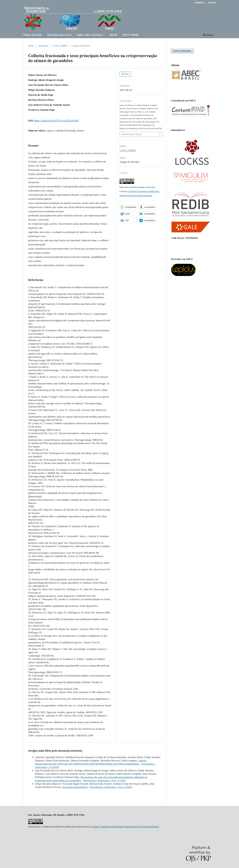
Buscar (208, 35)
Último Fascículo (33, 35)
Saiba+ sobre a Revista (89, 35)
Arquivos (43, 46)
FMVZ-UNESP (131, 35)
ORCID (113, 35)
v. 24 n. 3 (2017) (60, 46)
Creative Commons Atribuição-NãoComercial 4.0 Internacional (124, 827)
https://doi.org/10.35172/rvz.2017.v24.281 (56, 121)
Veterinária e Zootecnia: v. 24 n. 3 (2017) (104, 780)
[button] (129, 207)
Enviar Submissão (182, 51)
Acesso (212, 2)
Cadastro (199, 2)
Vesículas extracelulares (75, 787)
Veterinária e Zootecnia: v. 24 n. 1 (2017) (111, 787)
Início (31, 46)
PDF (126, 74)
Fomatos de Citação (132, 134)
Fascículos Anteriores (59, 35)
